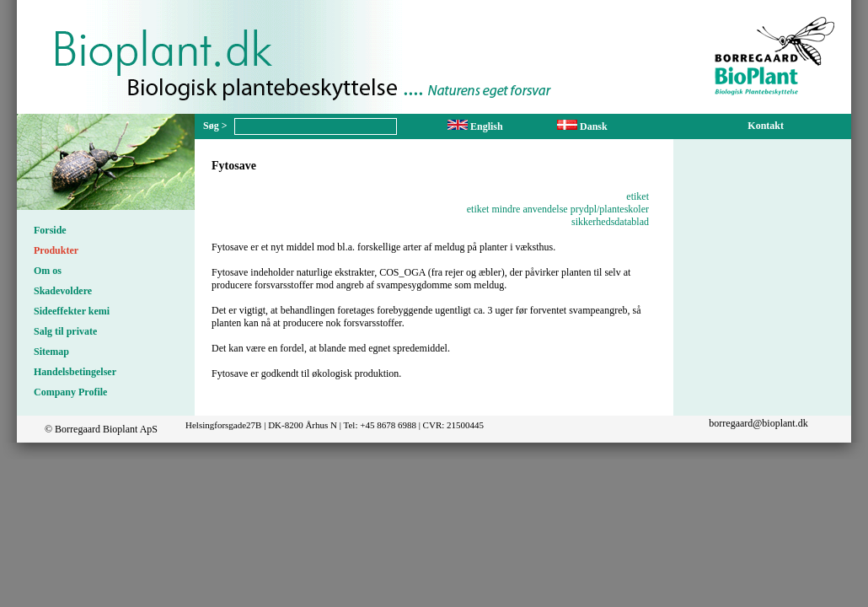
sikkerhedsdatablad (610, 222)
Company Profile (70, 392)
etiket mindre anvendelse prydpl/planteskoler (558, 209)
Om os (48, 271)
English (475, 126)
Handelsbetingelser (75, 372)
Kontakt (766, 126)
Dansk (582, 126)
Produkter (56, 250)
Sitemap (51, 352)
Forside (50, 230)
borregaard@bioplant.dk (758, 423)
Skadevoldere (63, 291)
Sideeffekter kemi (72, 311)
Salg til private (65, 331)
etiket (638, 196)
